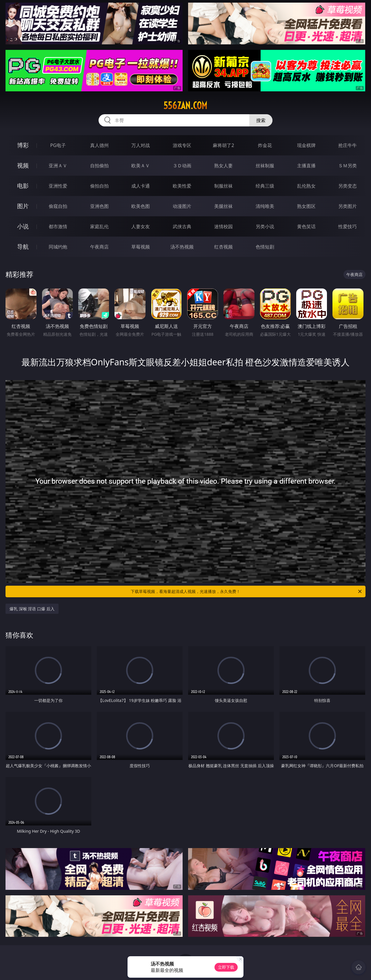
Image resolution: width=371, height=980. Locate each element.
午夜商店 (99, 247)
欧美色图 (141, 206)
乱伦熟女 (306, 186)
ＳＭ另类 (348, 166)
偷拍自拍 (99, 186)
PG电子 (58, 145)
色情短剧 (265, 247)
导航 (23, 247)
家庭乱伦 (99, 226)
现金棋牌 (306, 145)
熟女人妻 (223, 166)
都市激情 (58, 226)
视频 (23, 165)
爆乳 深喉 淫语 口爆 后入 (32, 609)
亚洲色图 (99, 206)
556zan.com (185, 106)
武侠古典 (182, 226)
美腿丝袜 (223, 206)
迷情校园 (223, 226)
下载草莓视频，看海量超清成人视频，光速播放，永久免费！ (247, 591)
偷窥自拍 (58, 206)
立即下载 (226, 967)
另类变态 (348, 186)
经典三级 (265, 186)
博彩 (23, 145)
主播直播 (306, 166)
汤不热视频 (182, 247)
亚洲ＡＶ (58, 166)
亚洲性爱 (58, 186)
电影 (23, 186)
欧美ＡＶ (141, 166)
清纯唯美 (265, 206)
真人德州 (99, 145)
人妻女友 (141, 226)
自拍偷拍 (99, 166)
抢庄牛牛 (348, 145)
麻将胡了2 (223, 145)
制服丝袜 (223, 186)
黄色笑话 (306, 226)
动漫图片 (182, 206)
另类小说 (265, 226)
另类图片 (348, 206)
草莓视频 (141, 247)
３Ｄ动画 (182, 166)
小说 (23, 226)
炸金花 (265, 145)
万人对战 (141, 145)
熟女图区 (306, 206)
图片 (23, 206)
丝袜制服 (265, 166)
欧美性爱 (182, 186)
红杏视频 (223, 247)
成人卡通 (141, 186)
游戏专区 (182, 145)
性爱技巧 (348, 226)
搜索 (261, 120)
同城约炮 (58, 247)
